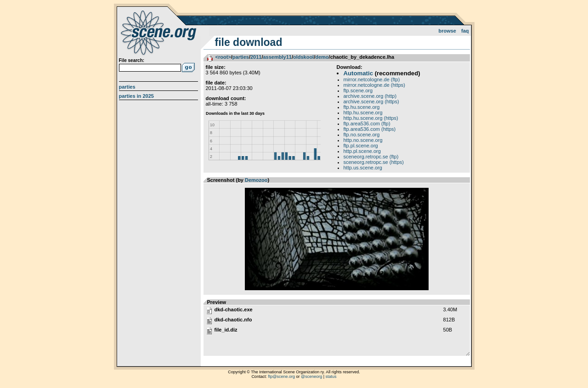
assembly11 (277, 57)
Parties (127, 87)
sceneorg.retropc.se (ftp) (371, 157)
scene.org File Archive (160, 32)
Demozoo (256, 180)
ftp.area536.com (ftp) (367, 124)
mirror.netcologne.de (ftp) (372, 79)
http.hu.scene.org (363, 112)
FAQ (465, 31)
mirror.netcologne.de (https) (375, 85)
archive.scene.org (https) (371, 101)
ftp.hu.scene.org (362, 107)
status (331, 377)
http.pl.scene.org (362, 151)
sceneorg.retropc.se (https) (374, 162)
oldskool (303, 57)
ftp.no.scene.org (362, 135)
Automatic (358, 73)
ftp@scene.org (281, 377)
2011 (256, 57)
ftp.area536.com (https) (370, 129)
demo (322, 57)
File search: (132, 60)
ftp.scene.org (358, 90)
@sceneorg (311, 377)
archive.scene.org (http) (370, 96)
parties (241, 57)
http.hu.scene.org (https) (371, 118)
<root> (223, 57)
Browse (447, 31)
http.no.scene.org (363, 140)
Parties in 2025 (136, 96)
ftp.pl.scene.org (361, 146)
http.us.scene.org (363, 168)
